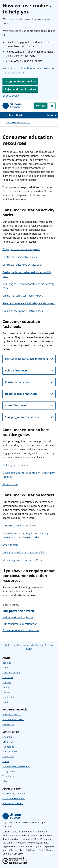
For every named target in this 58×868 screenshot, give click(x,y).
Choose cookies (12, 96)
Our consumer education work (20, 624)
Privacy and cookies (13, 803)
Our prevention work (18, 122)
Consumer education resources (21, 630)
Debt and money (11, 673)
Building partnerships (15, 465)
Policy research (10, 771)
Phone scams (10, 484)
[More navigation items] (52, 115)
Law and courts (10, 692)
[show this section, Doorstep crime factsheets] (29, 394)
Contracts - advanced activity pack (22, 265)
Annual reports (10, 752)
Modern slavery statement (16, 766)
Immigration (9, 697)
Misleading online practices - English (24, 552)
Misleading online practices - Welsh (23, 560)
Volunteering (9, 776)
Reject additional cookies (20, 89)
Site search (8, 724)
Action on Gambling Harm (18, 617)
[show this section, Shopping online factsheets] (29, 417)
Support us (8, 747)
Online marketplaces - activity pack (23, 296)
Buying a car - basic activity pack (21, 249)
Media (6, 761)
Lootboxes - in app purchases (20, 525)
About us (7, 737)
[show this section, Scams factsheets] (29, 405)
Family (6, 687)
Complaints (8, 757)
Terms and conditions (14, 799)
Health (6, 702)
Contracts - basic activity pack (20, 257)
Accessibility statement (14, 794)
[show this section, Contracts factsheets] (29, 382)
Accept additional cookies (20, 82)
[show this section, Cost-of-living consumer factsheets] (29, 359)
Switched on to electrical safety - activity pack (29, 303)
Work (19, 115)
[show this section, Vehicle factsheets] (29, 371)
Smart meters (11, 545)
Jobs (5, 781)
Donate (41, 106)
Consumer (8, 677)
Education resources (13, 719)
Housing (7, 682)
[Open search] (52, 106)
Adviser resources (12, 715)
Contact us (8, 742)
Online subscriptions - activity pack (23, 311)
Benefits (8, 115)
